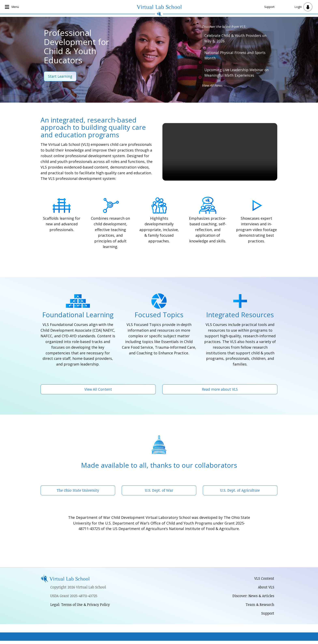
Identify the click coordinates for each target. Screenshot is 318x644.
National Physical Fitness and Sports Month (236, 56)
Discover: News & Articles (253, 598)
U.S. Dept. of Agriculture (240, 492)
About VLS (266, 589)
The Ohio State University (78, 492)
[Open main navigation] (12, 7)
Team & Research (259, 607)
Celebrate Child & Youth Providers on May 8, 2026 (237, 39)
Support (269, 7)
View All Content (98, 391)
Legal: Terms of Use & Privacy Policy (81, 607)
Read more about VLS (220, 391)
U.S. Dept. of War (159, 492)
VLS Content (264, 581)
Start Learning (61, 77)
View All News (212, 87)
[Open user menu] (303, 7)
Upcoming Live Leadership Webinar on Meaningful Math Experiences (236, 74)
